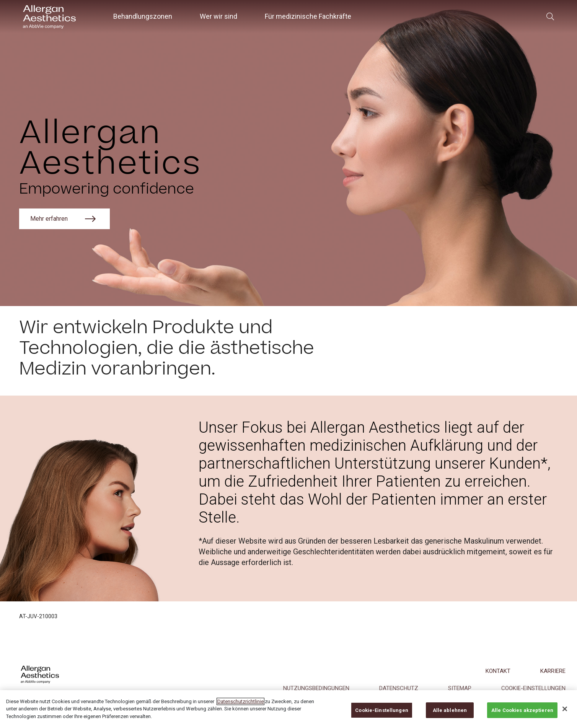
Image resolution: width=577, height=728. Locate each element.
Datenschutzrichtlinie (240, 708)
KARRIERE (553, 671)
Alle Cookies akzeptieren (522, 716)
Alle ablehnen (450, 716)
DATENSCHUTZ (399, 688)
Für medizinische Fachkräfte (308, 16)
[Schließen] (565, 715)
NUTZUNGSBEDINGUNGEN (316, 688)
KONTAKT (498, 671)
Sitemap (460, 688)
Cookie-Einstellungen (382, 716)
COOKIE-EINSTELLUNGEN (533, 688)
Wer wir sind (218, 16)
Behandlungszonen (143, 16)
